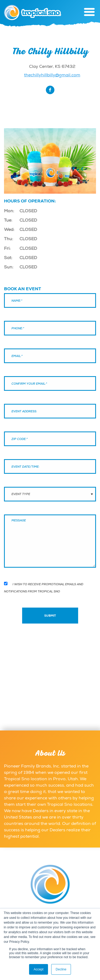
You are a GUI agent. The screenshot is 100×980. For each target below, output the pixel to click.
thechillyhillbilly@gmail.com (52, 75)
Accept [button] (39, 969)
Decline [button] (61, 969)
